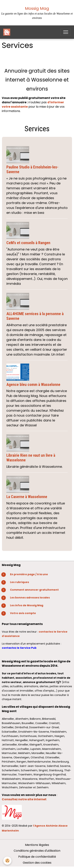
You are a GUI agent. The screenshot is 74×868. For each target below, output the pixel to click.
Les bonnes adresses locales (30, 598)
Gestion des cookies (37, 863)
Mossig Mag (37, 8)
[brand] (8, 32)
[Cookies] (7, 861)
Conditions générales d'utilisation (37, 851)
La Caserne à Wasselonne (27, 497)
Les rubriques (20, 582)
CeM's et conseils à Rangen (28, 243)
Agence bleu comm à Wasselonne (33, 385)
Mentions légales (37, 845)
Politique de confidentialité (37, 857)
